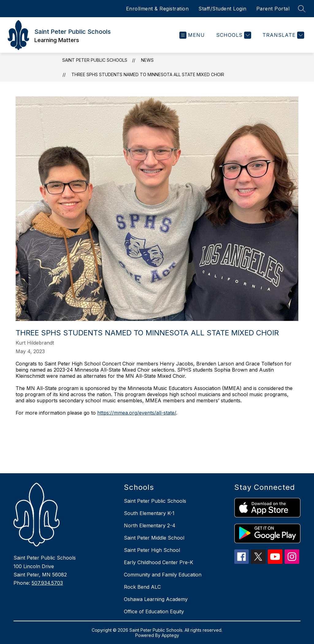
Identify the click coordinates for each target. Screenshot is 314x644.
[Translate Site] (283, 35)
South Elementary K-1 (149, 513)
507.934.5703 (47, 583)
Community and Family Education (163, 575)
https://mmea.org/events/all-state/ (137, 413)
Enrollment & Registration (157, 9)
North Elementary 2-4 (150, 525)
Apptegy (170, 635)
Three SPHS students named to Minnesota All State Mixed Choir (148, 74)
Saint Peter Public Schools (95, 60)
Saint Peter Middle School (154, 538)
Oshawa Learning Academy (156, 599)
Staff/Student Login (222, 9)
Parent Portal (273, 9)
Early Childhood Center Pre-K (159, 562)
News (147, 60)
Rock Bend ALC (142, 587)
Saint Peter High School (152, 550)
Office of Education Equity (154, 611)
